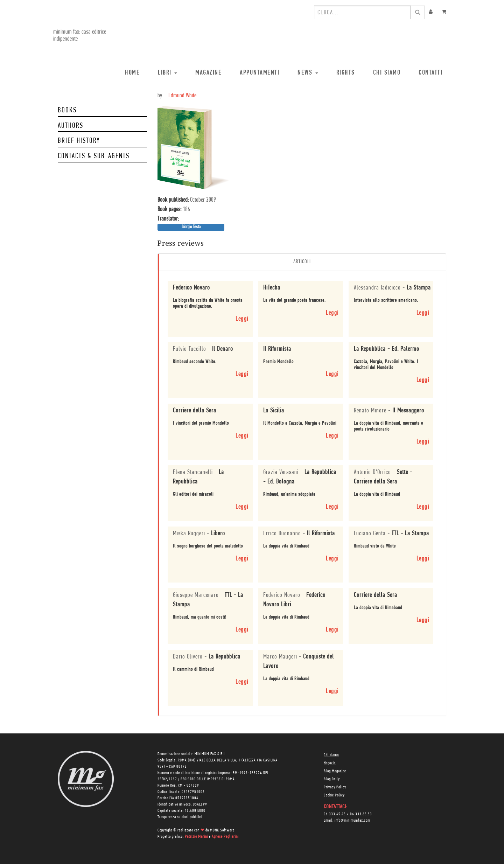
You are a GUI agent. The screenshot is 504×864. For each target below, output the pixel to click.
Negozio (330, 763)
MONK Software (222, 830)
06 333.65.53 (361, 814)
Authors (71, 126)
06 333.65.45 (335, 814)
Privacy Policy (335, 787)
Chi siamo (331, 755)
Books (67, 110)
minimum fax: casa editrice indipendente (79, 36)
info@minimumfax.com (352, 820)
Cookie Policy (334, 795)
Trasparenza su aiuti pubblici (180, 817)
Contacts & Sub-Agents (94, 156)
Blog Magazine (335, 771)
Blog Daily (332, 779)
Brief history (79, 141)
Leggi (242, 319)
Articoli (302, 262)
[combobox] (362, 12)
